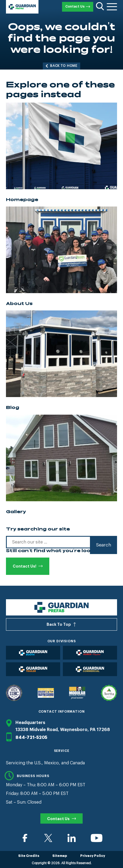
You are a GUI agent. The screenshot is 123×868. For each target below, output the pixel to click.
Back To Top (59, 624)
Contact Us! (25, 566)
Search (103, 545)
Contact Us (75, 6)
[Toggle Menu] (112, 7)
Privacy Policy (93, 856)
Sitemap (60, 856)
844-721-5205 (27, 737)
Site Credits (29, 856)
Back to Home (64, 66)
